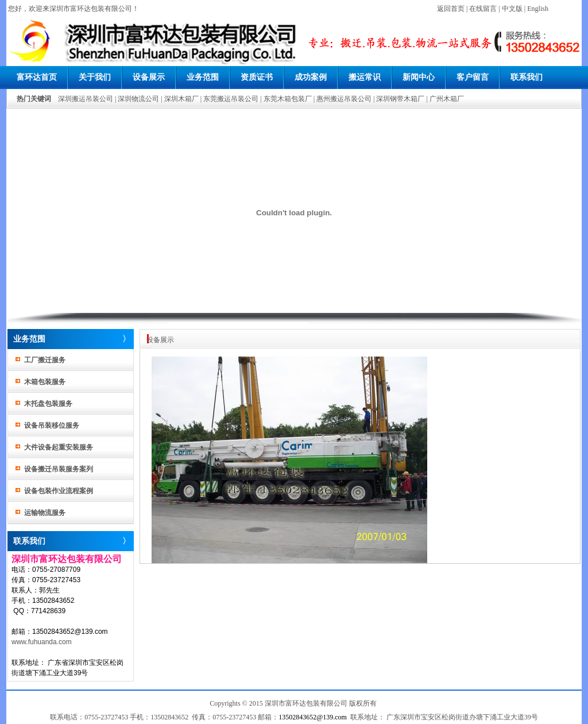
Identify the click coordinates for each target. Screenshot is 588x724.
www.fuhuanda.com (42, 642)
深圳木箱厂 (181, 99)
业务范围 (203, 77)
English (538, 9)
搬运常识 (365, 77)
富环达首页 (37, 77)
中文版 (512, 9)
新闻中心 (419, 77)
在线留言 (483, 9)
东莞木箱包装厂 (288, 99)
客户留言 (473, 77)
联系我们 (527, 77)
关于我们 (95, 77)
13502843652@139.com (313, 717)
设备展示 (149, 77)
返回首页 (451, 9)
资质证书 (257, 77)
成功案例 (311, 77)
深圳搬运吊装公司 (86, 99)
